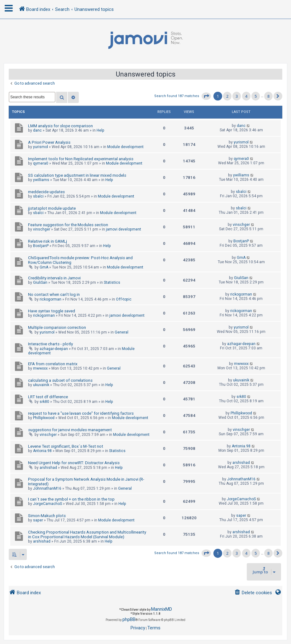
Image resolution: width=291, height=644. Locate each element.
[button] (206, 96)
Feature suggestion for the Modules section (68, 225)
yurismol (41, 147)
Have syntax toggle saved (52, 311)
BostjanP (41, 246)
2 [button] (227, 96)
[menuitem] (253, 593)
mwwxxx (40, 368)
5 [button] (256, 96)
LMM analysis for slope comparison (60, 126)
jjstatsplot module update (52, 208)
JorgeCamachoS (48, 504)
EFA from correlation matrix (53, 364)
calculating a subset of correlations (60, 380)
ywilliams (41, 180)
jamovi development (124, 229)
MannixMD (162, 609)
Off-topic (124, 299)
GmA (44, 267)
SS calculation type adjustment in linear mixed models (77, 175)
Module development (125, 147)
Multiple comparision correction (57, 327)
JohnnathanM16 (47, 488)
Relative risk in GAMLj (48, 241)
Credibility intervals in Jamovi (54, 278)
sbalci (38, 196)
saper (38, 520)
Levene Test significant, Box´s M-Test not (66, 446)
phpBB (129, 619)
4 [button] (246, 96)
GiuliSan (40, 282)
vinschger (42, 229)
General (122, 332)
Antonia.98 (42, 451)
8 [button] (268, 96)
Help (100, 130)
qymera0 (41, 163)
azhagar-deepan (54, 349)
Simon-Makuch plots (47, 516)
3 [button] (237, 96)
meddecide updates (46, 192)
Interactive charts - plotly (50, 344)
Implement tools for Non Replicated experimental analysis (81, 159)
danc (37, 130)
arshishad (48, 468)
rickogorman (50, 299)
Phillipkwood (44, 418)
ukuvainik (41, 385)
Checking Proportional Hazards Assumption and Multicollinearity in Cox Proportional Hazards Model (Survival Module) (87, 534)
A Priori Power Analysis (49, 142)
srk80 (44, 402)
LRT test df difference (48, 397)
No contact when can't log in (54, 294)
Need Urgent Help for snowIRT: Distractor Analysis (74, 463)
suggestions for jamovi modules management (70, 430)
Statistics (112, 282)
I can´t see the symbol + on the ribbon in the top (71, 499)
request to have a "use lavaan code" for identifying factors (81, 413)
